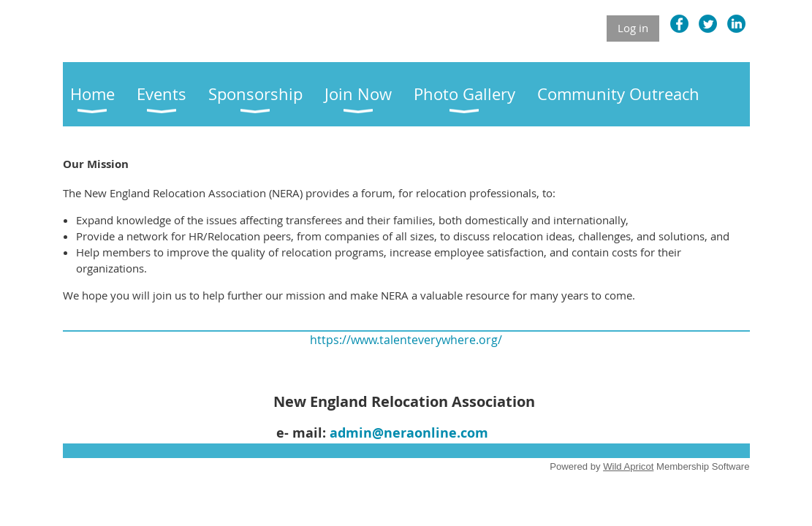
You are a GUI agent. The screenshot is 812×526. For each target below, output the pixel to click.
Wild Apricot (628, 466)
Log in (633, 28)
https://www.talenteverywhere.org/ (406, 340)
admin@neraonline (393, 433)
